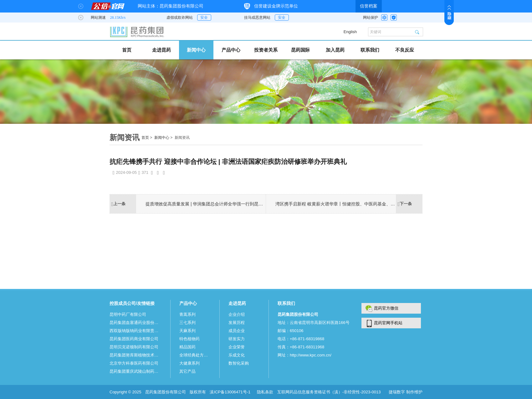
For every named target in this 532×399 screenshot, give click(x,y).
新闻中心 (196, 50)
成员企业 (237, 331)
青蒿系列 (187, 314)
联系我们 (370, 50)
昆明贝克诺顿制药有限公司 (134, 347)
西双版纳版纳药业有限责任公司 (136, 331)
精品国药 (187, 347)
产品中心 (231, 50)
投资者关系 (266, 50)
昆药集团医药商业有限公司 (134, 339)
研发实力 (237, 339)
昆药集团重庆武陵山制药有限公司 (136, 371)
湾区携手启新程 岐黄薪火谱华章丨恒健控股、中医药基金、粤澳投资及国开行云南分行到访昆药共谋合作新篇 (336, 204)
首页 (127, 50)
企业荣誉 (237, 347)
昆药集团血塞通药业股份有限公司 (136, 323)
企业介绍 (237, 314)
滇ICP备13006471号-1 (231, 392)
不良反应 (405, 50)
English (350, 32)
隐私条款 (265, 392)
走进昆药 (161, 50)
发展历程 (237, 323)
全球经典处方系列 (195, 355)
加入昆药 (335, 50)
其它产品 (187, 371)
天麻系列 (187, 331)
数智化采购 (239, 363)
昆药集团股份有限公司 (166, 392)
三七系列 (187, 323)
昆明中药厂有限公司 (128, 314)
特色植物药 (189, 339)
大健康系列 (189, 363)
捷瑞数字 (397, 392)
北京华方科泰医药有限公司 (134, 363)
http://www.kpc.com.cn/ (311, 355)
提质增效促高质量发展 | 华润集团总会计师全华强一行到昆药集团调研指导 (206, 204)
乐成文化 (237, 355)
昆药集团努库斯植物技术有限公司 (136, 355)
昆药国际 (300, 50)
